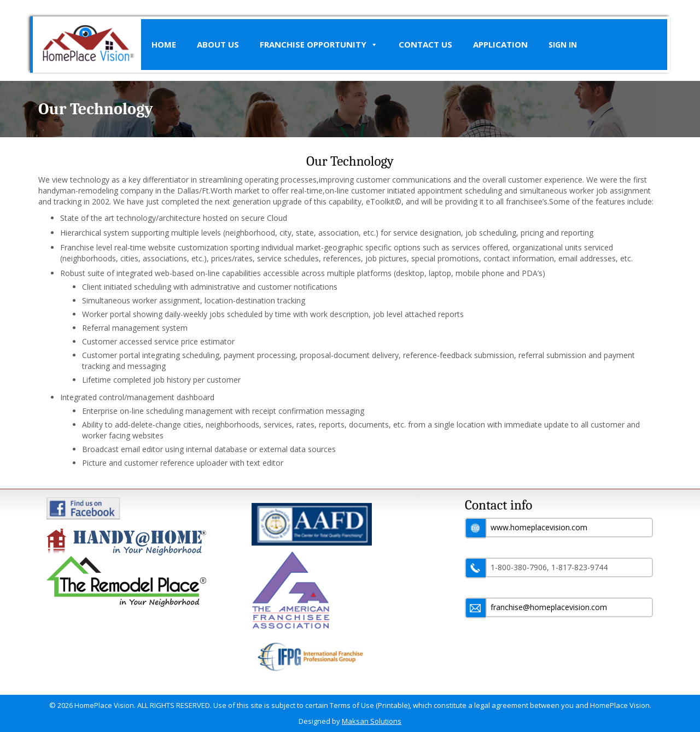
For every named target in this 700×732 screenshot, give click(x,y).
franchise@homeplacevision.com (549, 607)
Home (164, 44)
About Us (218, 44)
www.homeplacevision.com (539, 527)
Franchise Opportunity (319, 45)
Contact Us (425, 44)
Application (500, 44)
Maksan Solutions (372, 721)
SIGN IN (563, 45)
